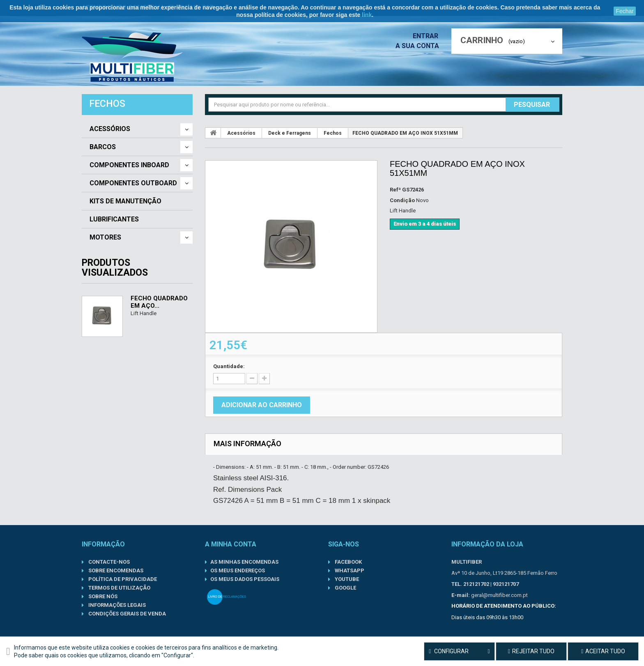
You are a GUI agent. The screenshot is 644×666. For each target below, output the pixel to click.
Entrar (428, 36)
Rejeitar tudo (531, 651)
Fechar (625, 11)
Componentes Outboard (133, 183)
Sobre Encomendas (115, 570)
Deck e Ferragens (290, 133)
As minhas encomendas (244, 562)
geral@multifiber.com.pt (499, 595)
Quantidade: (229, 366)
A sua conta (419, 46)
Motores (105, 237)
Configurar (459, 652)
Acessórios (110, 129)
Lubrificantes (114, 219)
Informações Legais (116, 605)
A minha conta (231, 544)
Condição (402, 200)
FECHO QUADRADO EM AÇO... (159, 302)
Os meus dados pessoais (245, 579)
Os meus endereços (238, 570)
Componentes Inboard (129, 165)
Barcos (103, 147)
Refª (395, 190)
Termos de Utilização (119, 588)
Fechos (333, 133)
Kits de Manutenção (125, 201)
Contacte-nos (108, 562)
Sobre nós (102, 596)
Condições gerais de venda (126, 614)
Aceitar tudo (603, 651)
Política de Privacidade (122, 579)
